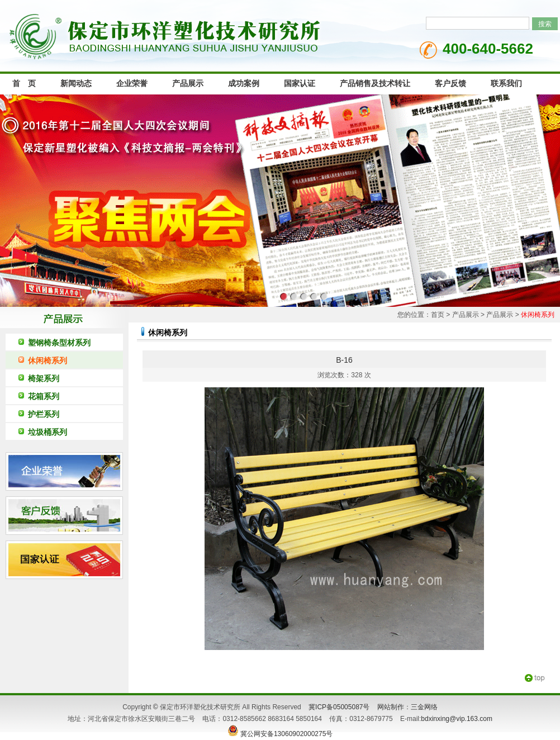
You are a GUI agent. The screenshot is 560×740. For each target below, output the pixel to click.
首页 (438, 315)
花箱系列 (44, 396)
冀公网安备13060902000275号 (280, 734)
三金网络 (424, 707)
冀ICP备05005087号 (339, 707)
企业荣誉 (132, 84)
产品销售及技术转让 (375, 84)
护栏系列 (44, 414)
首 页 (24, 84)
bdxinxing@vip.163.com (457, 719)
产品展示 (188, 84)
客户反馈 (450, 84)
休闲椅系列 (48, 360)
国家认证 (300, 84)
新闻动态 (76, 84)
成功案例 (244, 84)
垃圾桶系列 (48, 432)
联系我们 (506, 84)
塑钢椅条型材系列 (59, 343)
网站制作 (391, 707)
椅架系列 (44, 378)
